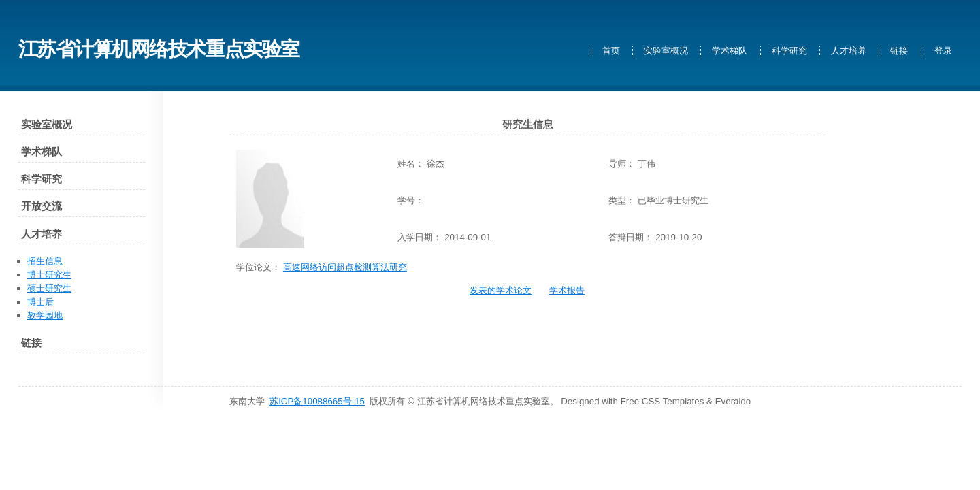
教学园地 (45, 315)
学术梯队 (730, 51)
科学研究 (789, 51)
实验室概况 (666, 51)
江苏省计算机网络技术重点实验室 (159, 49)
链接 (899, 51)
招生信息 (45, 261)
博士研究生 (49, 275)
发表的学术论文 (501, 290)
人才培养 (849, 51)
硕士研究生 (49, 288)
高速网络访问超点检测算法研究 (345, 267)
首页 (611, 51)
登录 (943, 51)
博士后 (40, 302)
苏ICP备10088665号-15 (317, 401)
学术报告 (567, 290)
